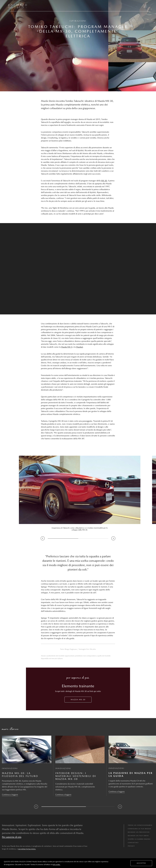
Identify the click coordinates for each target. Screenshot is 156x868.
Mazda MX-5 (67, 347)
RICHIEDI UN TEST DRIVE (138, 836)
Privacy (131, 846)
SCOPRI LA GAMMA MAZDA (139, 839)
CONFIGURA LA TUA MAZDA (139, 829)
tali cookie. (57, 865)
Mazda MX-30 (78, 700)
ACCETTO (141, 863)
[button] (145, 6)
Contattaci (133, 843)
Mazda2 (79, 347)
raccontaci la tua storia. (27, 849)
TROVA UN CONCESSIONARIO (140, 825)
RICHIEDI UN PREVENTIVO (139, 832)
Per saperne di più (12, 837)
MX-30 (104, 181)
